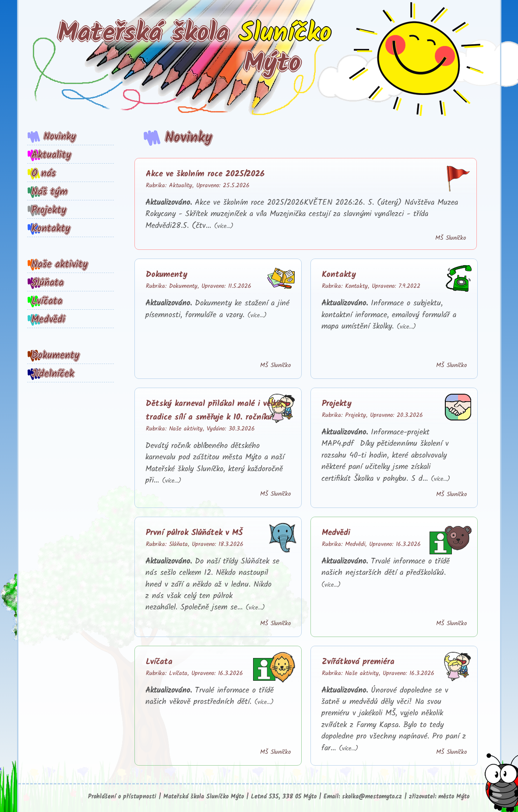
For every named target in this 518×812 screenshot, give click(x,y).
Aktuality (51, 155)
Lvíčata (47, 301)
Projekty (49, 210)
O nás (44, 174)
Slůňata (48, 283)
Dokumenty (55, 356)
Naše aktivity (60, 265)
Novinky (60, 137)
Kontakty (51, 229)
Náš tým (49, 192)
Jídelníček (53, 374)
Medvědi (48, 320)
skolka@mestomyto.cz (372, 797)
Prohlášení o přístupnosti (122, 797)
